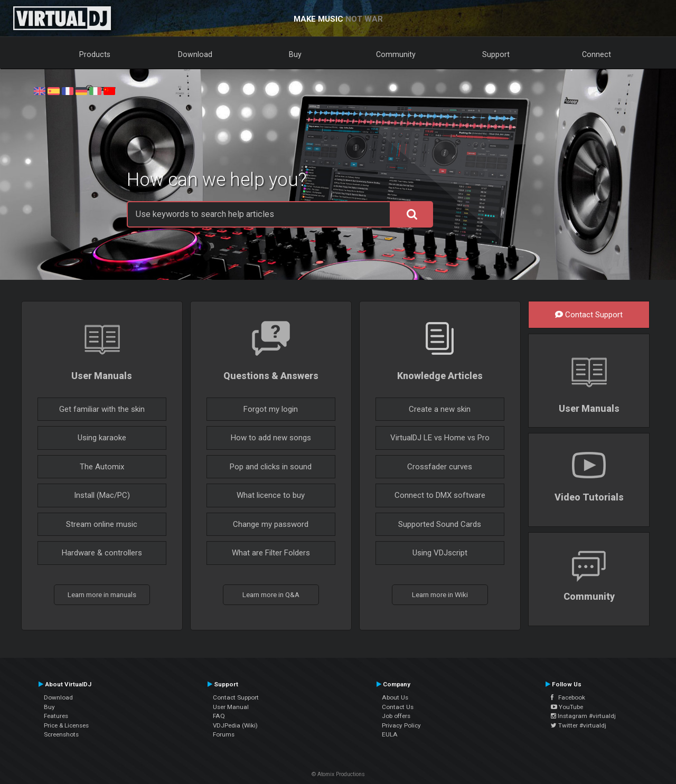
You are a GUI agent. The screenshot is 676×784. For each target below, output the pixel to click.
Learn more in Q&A (271, 594)
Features (56, 716)
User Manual (231, 707)
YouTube (567, 707)
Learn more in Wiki (440, 594)
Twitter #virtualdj (579, 725)
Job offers (396, 716)
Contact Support (589, 315)
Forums (224, 734)
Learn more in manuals (102, 594)
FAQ (219, 716)
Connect (597, 54)
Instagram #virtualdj (583, 716)
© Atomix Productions (338, 774)
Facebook (568, 697)
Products (95, 54)
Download (195, 54)
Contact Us (398, 707)
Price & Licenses (66, 725)
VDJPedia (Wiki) (235, 725)
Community (396, 54)
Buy (295, 54)
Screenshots (61, 734)
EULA (390, 734)
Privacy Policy (401, 725)
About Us (395, 697)
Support (496, 54)
